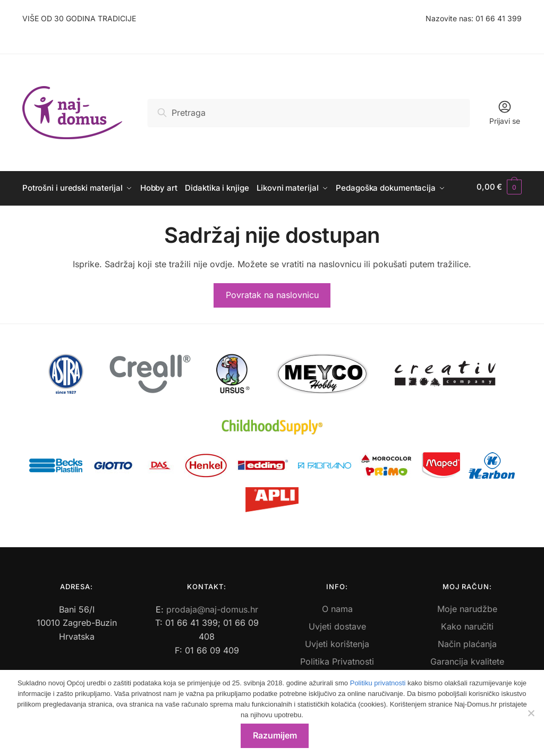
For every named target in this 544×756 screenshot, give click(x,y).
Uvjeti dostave (337, 624)
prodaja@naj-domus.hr (212, 607)
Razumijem (275, 735)
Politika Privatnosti (337, 659)
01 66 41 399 (499, 18)
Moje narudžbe (467, 606)
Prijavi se (505, 112)
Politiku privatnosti (378, 683)
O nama (337, 606)
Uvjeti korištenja (337, 641)
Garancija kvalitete (467, 659)
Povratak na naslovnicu (272, 292)
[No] (531, 713)
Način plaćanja (467, 641)
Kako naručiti (467, 624)
